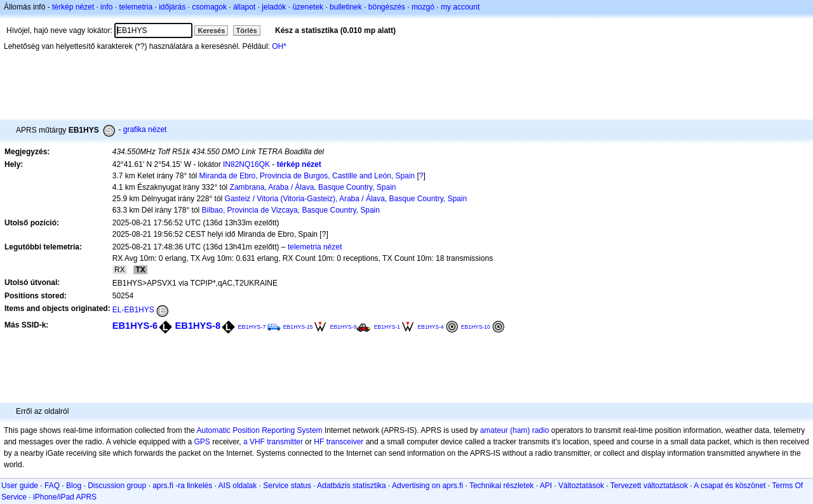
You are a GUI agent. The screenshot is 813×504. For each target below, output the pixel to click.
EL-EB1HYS (133, 310)
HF (319, 442)
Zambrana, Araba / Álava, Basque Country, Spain (313, 187)
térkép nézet (73, 7)
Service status (287, 486)
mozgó (423, 7)
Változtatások (581, 486)
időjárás (172, 7)
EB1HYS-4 (430, 327)
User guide (20, 486)
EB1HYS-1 (387, 327)
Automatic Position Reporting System (259, 430)
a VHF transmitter (273, 442)
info (106, 7)
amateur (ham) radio (515, 430)
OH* (279, 46)
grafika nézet (145, 129)
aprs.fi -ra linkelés (182, 486)
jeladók (274, 7)
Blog (74, 486)
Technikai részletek (501, 486)
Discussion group (117, 486)
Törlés (247, 30)
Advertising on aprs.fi (427, 486)
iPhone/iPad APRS (65, 497)
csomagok (209, 7)
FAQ (52, 486)
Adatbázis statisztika (352, 486)
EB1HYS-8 (198, 326)
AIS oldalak (238, 486)
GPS (202, 442)
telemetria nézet (315, 247)
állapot (244, 7)
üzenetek (308, 7)
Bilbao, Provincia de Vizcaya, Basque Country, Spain (291, 210)
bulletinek (346, 7)
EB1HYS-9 (344, 327)
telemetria (136, 7)
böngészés (387, 7)
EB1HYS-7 (252, 327)
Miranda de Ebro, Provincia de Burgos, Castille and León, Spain (307, 176)
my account (460, 7)
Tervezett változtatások (649, 486)
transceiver (345, 442)
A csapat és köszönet (729, 486)
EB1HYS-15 (298, 327)
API (546, 486)
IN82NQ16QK (246, 164)
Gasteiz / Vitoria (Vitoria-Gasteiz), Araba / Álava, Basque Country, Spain (346, 199)
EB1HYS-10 (476, 327)
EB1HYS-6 (135, 326)
